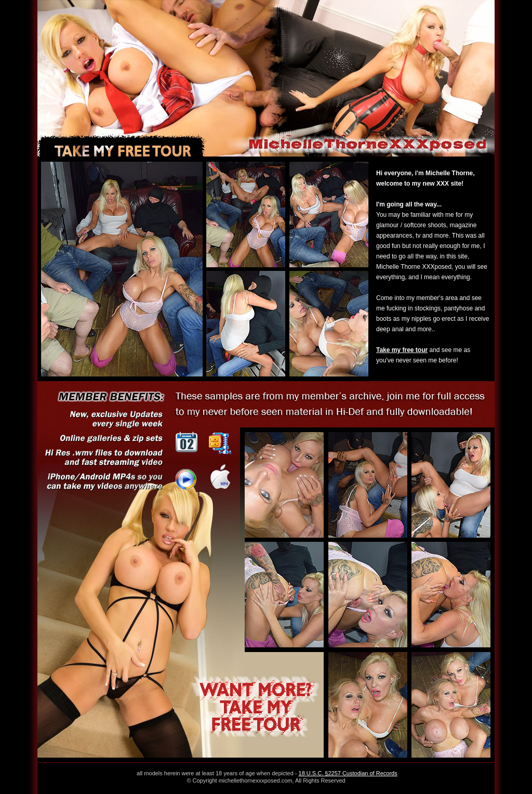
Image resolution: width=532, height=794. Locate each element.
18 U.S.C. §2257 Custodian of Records (348, 773)
